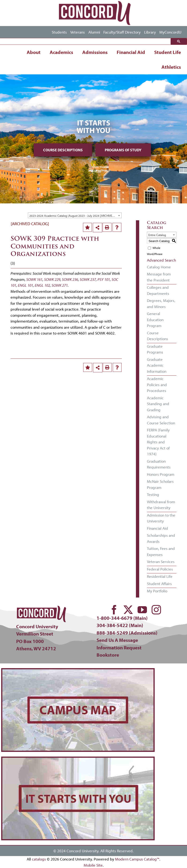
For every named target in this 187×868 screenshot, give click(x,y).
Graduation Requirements (159, 464)
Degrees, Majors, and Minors (161, 303)
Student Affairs (159, 584)
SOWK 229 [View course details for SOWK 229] (52, 279)
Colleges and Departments (158, 290)
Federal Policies (160, 569)
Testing (153, 494)
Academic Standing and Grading (158, 404)
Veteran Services (161, 562)
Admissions (95, 52)
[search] (86, 42)
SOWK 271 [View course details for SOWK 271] (60, 285)
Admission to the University (161, 518)
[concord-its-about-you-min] (78, 760)
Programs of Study (123, 150)
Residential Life (160, 576)
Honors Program (161, 474)
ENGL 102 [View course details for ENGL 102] (42, 285)
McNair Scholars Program (160, 484)
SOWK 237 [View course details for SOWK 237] (88, 279)
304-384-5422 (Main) (120, 625)
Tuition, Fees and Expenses (161, 551)
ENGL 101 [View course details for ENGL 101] (25, 285)
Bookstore (108, 655)
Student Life (168, 52)
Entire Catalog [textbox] (157, 235)
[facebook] (114, 610)
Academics (61, 52)
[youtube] (142, 610)
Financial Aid (131, 52)
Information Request (119, 647)
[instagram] (156, 610)
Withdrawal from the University (161, 505)
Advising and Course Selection (161, 420)
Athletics (171, 67)
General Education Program (155, 320)
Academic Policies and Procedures (157, 385)
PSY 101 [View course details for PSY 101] (104, 279)
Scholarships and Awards (161, 538)
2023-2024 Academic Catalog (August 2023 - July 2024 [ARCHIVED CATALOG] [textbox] (75, 216)
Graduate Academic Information (157, 365)
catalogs (39, 859)
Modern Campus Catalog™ (137, 859)
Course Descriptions (63, 150)
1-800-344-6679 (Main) (122, 618)
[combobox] (75, 215)
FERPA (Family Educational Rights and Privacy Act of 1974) (158, 442)
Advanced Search (161, 260)
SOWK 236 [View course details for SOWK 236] (70, 279)
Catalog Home (159, 267)
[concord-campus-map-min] (78, 671)
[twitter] (128, 610)
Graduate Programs (155, 349)
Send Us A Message (117, 640)
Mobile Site (93, 865)
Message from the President (159, 277)
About (34, 52)
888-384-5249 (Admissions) (127, 633)
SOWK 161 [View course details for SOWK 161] (34, 279)
